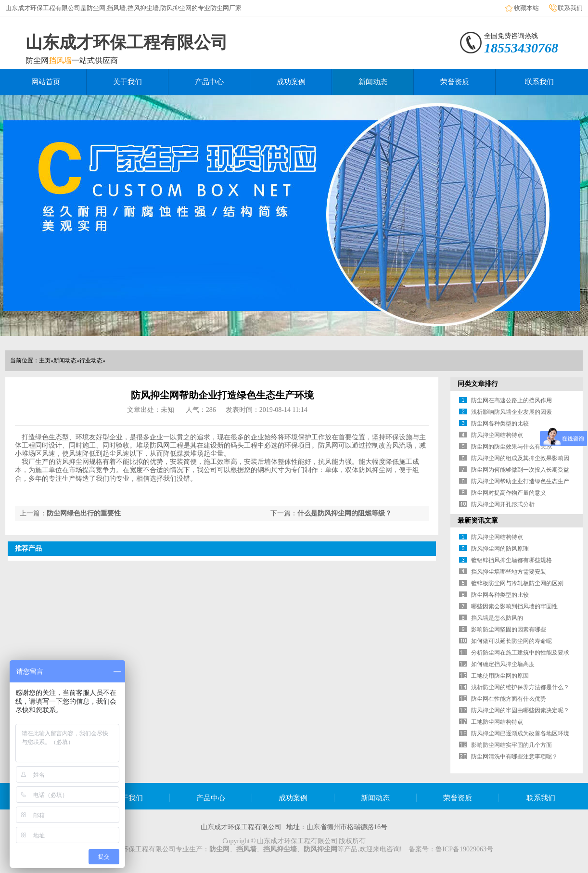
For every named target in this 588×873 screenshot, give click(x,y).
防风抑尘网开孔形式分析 (503, 504)
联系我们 (570, 8)
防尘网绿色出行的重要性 (84, 513)
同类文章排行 (478, 384)
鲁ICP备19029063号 (464, 849)
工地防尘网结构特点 (497, 722)
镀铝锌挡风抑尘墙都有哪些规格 (511, 560)
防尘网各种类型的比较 (500, 424)
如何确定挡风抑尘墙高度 (503, 664)
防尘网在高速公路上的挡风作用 (511, 400)
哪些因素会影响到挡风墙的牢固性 (514, 606)
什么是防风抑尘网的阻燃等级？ (345, 513)
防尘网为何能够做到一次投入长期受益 (520, 470)
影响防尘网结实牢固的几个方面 (511, 745)
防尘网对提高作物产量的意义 (509, 493)
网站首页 (46, 82)
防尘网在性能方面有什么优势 (509, 699)
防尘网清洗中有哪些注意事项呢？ (514, 757)
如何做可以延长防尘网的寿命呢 (511, 641)
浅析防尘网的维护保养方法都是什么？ (520, 687)
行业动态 (91, 360)
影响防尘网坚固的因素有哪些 (509, 629)
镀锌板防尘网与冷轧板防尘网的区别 (517, 583)
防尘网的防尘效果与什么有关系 (511, 447)
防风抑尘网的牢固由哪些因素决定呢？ (520, 710)
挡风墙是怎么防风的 (497, 618)
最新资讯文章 (478, 520)
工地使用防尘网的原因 (500, 676)
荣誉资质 (455, 82)
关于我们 (128, 82)
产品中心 (209, 82)
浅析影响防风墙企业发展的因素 (511, 412)
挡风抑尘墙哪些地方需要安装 (509, 572)
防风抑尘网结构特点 (497, 435)
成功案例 (291, 82)
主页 (45, 360)
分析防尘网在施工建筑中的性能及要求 (520, 653)
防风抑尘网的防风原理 (500, 549)
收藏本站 (526, 8)
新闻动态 (373, 82)
